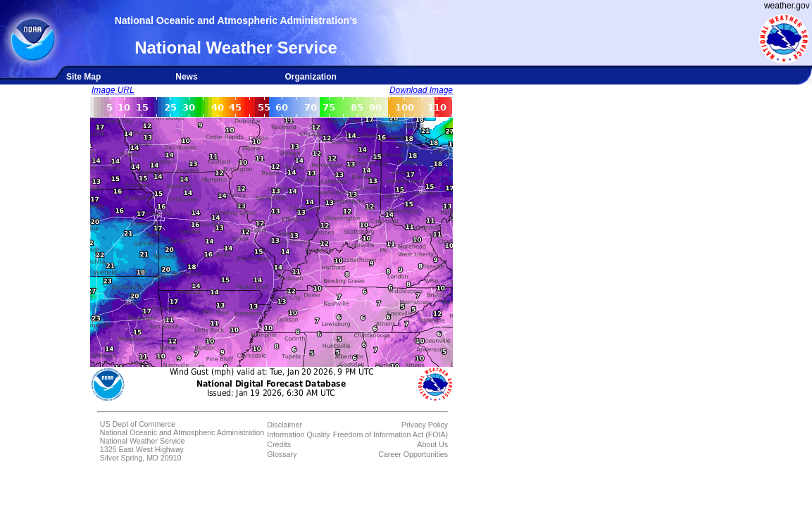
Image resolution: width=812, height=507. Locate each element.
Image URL (113, 90)
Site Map (83, 77)
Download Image (421, 90)
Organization (310, 77)
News (186, 77)
